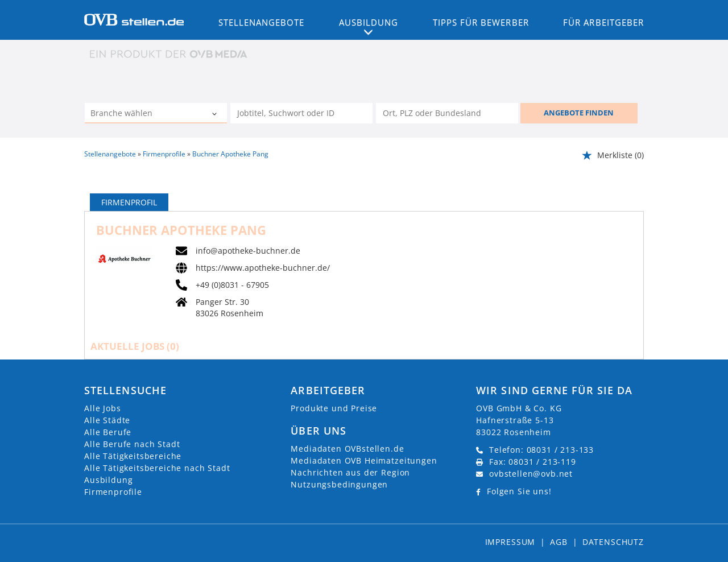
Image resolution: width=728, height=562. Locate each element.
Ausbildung (108, 480)
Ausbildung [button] (369, 22)
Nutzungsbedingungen (339, 484)
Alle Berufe (108, 432)
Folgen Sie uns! (519, 491)
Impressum (510, 542)
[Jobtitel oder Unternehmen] (301, 113)
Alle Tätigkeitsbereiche (133, 456)
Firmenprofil (129, 202)
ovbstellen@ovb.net (531, 474)
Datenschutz (613, 542)
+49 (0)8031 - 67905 (232, 285)
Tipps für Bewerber (481, 22)
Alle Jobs (103, 408)
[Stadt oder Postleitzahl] (447, 113)
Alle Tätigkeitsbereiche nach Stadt (157, 468)
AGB (559, 542)
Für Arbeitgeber (603, 22)
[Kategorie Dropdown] (216, 114)
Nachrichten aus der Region (350, 472)
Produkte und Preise (334, 408)
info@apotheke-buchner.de (248, 251)
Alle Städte (107, 420)
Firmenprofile (113, 492)
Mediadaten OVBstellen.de (347, 449)
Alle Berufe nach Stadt (132, 444)
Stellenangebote (262, 22)
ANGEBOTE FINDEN (579, 113)
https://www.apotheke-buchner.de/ (263, 268)
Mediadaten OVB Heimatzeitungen (364, 460)
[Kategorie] (144, 114)
